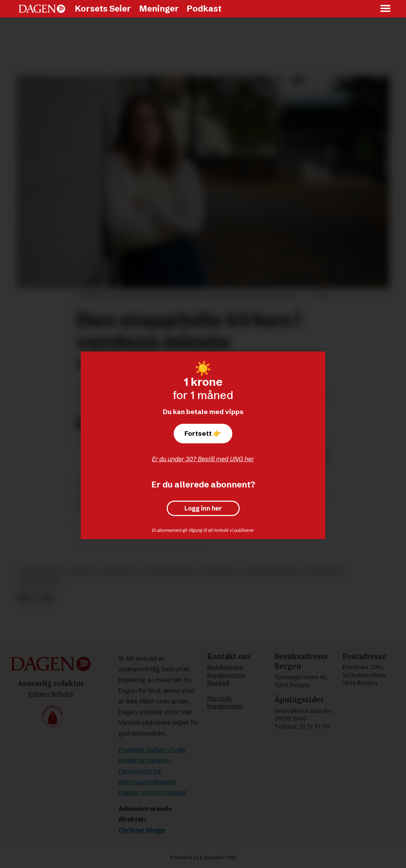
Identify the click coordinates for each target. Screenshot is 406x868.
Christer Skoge (142, 830)
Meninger (159, 9)
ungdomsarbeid (170, 572)
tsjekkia (83, 572)
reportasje (219, 572)
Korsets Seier (103, 9)
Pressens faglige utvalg (152, 750)
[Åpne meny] (386, 9)
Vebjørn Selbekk (51, 694)
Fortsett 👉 (203, 433)
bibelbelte (120, 572)
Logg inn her (203, 508)
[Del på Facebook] (23, 598)
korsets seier (41, 572)
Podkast (204, 9)
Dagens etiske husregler (153, 792)
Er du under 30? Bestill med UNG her (203, 459)
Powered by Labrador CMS (203, 858)
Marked (218, 683)
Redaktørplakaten (144, 760)
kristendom (325, 572)
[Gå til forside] (42, 9)
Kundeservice (226, 675)
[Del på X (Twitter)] (35, 598)
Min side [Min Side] (219, 699)
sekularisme (39, 583)
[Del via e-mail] (47, 598)
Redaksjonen (225, 667)
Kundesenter (225, 706)
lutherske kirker (271, 572)
